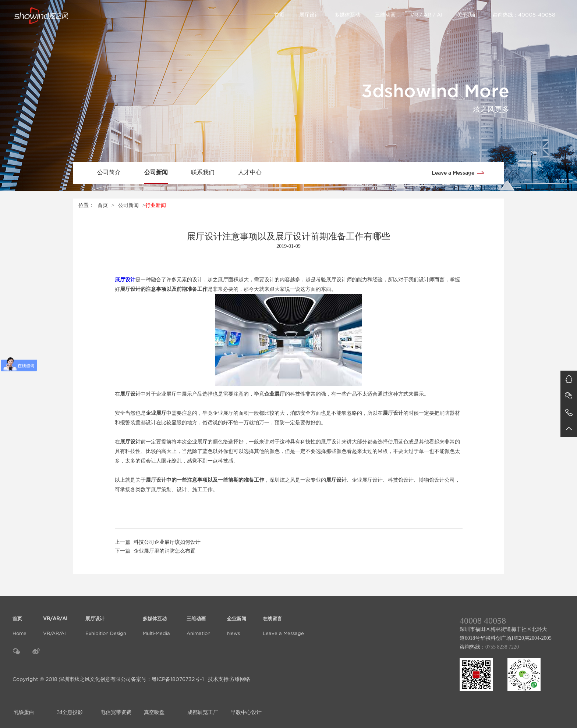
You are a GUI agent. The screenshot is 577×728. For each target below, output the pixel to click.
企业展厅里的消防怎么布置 (164, 551)
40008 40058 (483, 621)
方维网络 (240, 679)
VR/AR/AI (56, 622)
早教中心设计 (246, 712)
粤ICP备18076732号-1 (178, 679)
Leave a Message (460, 172)
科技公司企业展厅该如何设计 (167, 542)
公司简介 (109, 172)
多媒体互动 (347, 15)
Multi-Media (156, 622)
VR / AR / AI (426, 15)
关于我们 (467, 15)
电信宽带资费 (116, 712)
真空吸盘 (154, 712)
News (237, 622)
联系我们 (203, 172)
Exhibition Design (106, 622)
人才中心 (250, 172)
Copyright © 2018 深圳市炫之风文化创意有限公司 (72, 679)
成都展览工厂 (203, 712)
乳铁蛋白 (24, 712)
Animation (199, 622)
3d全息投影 (70, 712)
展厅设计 (309, 15)
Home (20, 622)
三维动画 (385, 15)
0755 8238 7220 (502, 647)
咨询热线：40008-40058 (524, 15)
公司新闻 (156, 172)
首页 (279, 15)
